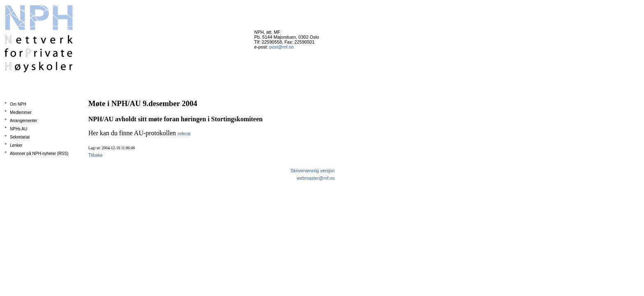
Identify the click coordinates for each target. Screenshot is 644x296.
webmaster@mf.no (316, 178)
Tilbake (95, 155)
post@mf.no (282, 47)
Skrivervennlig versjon (313, 171)
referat (184, 134)
